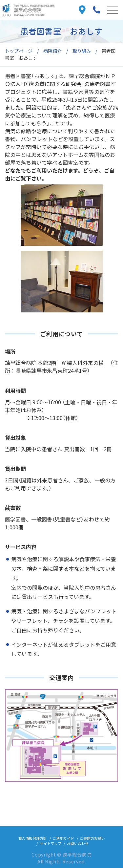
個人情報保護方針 (32, 838)
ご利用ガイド (63, 838)
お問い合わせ (78, 843)
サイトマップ (51, 843)
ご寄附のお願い (92, 838)
